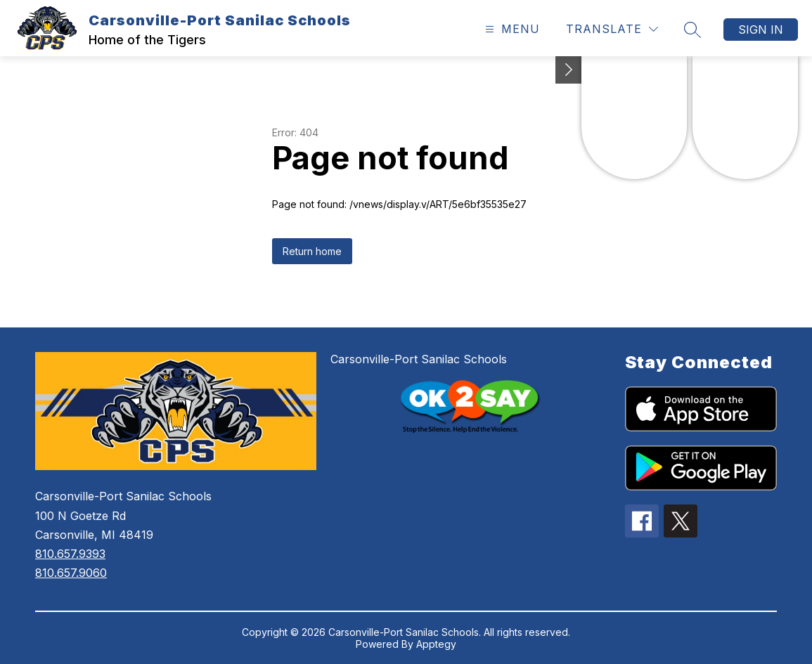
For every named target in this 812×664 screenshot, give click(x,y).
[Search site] (692, 30)
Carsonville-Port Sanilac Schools (419, 359)
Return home (312, 251)
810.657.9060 (71, 573)
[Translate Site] (612, 29)
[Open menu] (511, 29)
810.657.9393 (70, 554)
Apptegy (436, 644)
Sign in (761, 30)
